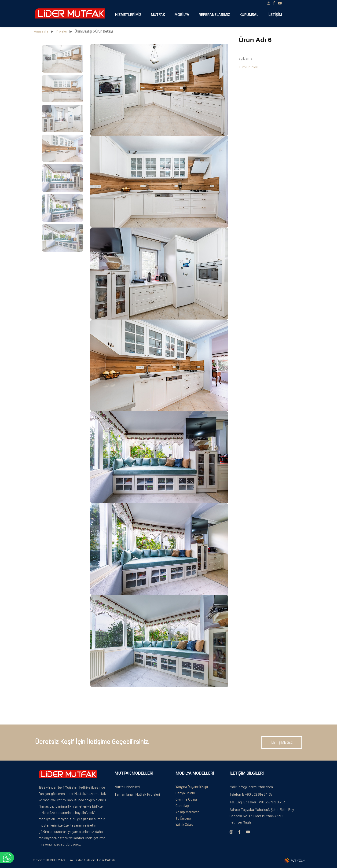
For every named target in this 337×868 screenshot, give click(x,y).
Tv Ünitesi (183, 818)
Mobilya (182, 15)
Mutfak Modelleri (127, 787)
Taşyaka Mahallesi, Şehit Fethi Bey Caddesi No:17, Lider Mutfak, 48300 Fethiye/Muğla (262, 816)
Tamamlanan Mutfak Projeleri (137, 794)
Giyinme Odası (186, 799)
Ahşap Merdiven (187, 812)
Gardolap (182, 806)
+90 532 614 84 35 (251, 794)
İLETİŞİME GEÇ (282, 742)
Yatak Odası (185, 825)
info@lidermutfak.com (251, 787)
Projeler (62, 31)
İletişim (275, 15)
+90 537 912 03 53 (257, 802)
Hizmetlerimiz (128, 15)
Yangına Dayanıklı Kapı (192, 787)
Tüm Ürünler (249, 67)
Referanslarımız (214, 15)
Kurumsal (249, 15)
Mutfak (158, 15)
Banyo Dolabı (185, 793)
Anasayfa (41, 31)
